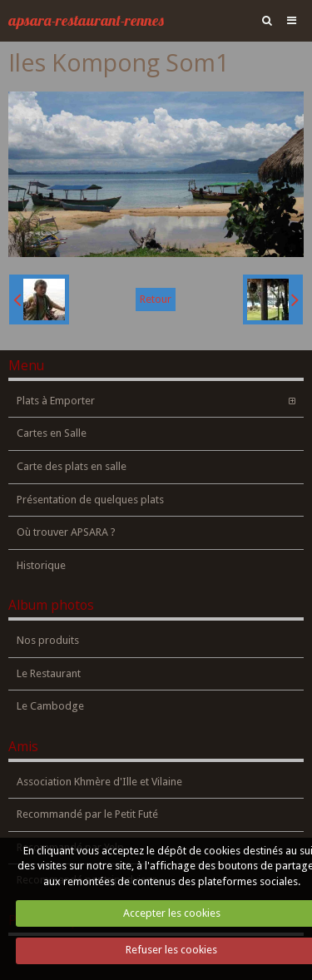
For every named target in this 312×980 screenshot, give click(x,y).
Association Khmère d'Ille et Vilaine (99, 782)
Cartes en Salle (52, 433)
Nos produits (48, 640)
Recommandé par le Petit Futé (87, 814)
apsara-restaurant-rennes (86, 20)
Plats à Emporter (56, 401)
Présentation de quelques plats (90, 500)
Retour (156, 299)
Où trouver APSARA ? (66, 532)
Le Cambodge (50, 706)
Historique (41, 565)
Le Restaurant (49, 673)
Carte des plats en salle (72, 466)
